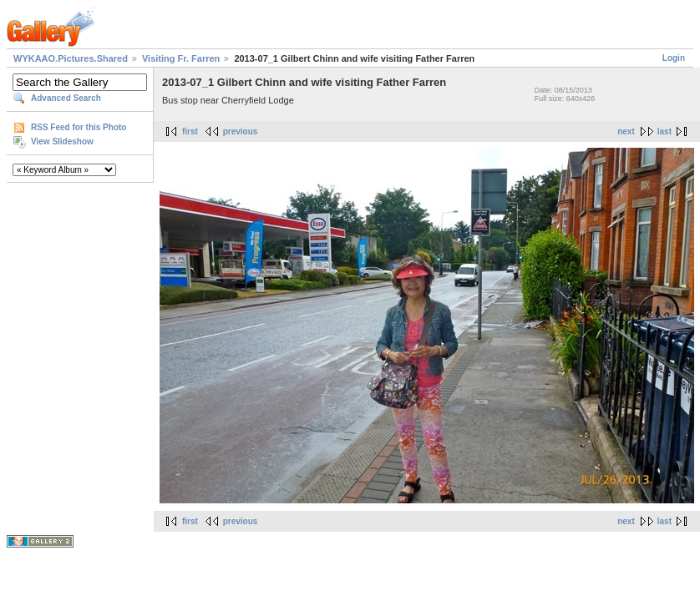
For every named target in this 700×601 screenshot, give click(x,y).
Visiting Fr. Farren (181, 58)
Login (674, 58)
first (190, 131)
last (664, 131)
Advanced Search (66, 98)
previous (241, 131)
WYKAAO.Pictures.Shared (71, 58)
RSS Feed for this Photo (79, 127)
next (626, 131)
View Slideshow (62, 141)
